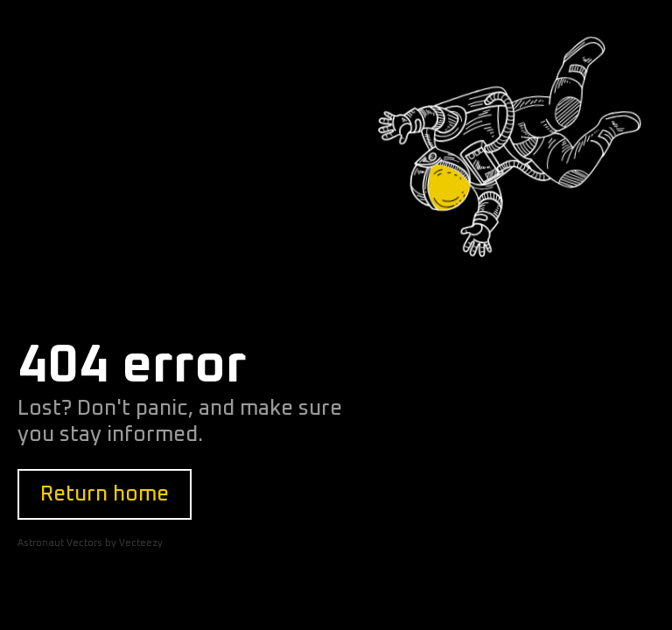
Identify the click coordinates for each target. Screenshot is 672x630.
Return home (105, 494)
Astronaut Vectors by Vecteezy (90, 543)
